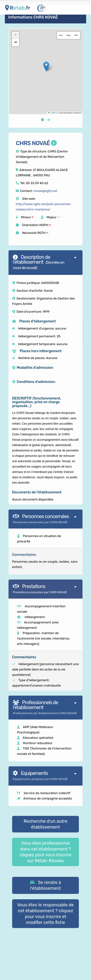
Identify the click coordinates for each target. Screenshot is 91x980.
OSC (76, 35)
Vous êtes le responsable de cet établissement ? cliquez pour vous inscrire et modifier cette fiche (45, 914)
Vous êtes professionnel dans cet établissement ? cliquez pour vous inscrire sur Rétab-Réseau (45, 852)
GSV (61, 35)
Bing (69, 35)
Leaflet (52, 113)
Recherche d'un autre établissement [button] (45, 824)
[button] (46, 66)
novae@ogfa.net (45, 191)
